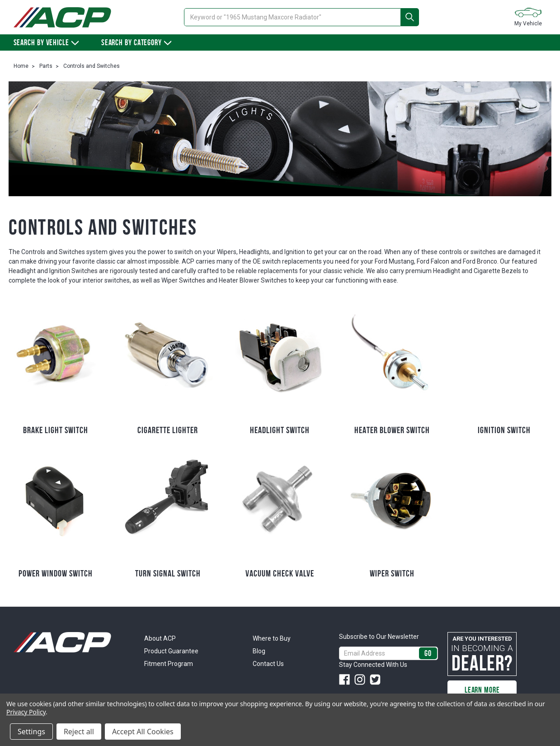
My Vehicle (528, 17)
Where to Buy (272, 638)
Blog (259, 651)
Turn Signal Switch (168, 573)
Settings (31, 732)
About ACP (160, 638)
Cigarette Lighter (168, 430)
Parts (46, 66)
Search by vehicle (46, 42)
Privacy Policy (26, 712)
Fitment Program (169, 664)
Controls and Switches (92, 66)
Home (21, 66)
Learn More (482, 690)
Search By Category (136, 42)
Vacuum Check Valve (280, 573)
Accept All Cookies (143, 732)
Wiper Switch (392, 573)
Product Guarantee (171, 651)
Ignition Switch (504, 430)
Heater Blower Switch (392, 430)
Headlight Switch (280, 430)
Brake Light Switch (56, 430)
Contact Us (268, 664)
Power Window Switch (56, 573)
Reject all (79, 732)
